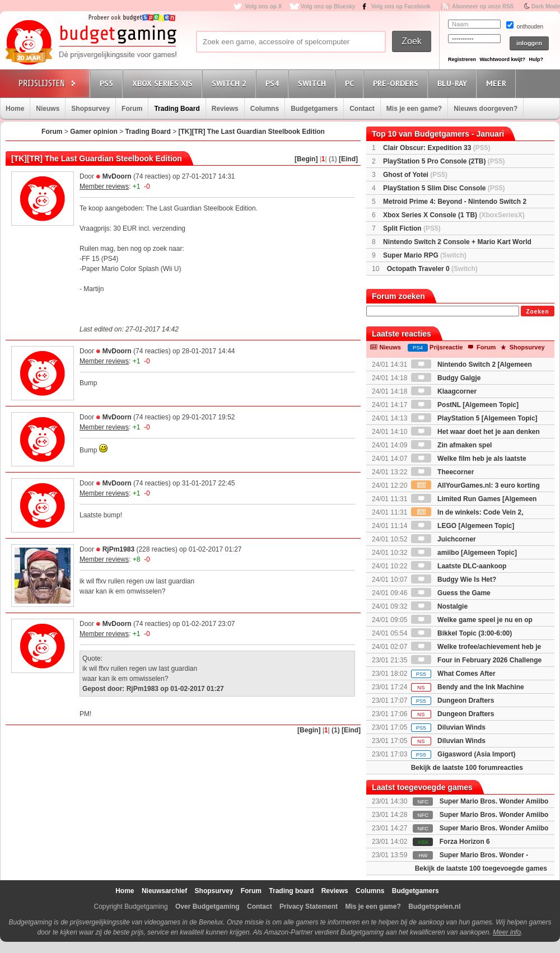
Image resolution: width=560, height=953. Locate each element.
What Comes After (453, 674)
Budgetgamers (314, 109)
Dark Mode (546, 6)
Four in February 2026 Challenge (476, 660)
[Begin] (306, 159)
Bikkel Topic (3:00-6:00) (462, 633)
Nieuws (48, 109)
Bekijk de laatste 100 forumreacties (467, 768)
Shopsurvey (90, 109)
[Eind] (348, 159)
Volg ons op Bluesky (328, 6)
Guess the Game (451, 593)
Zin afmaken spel (452, 445)
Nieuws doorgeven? (486, 109)
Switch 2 (231, 83)
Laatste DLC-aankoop (459, 566)
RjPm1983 (118, 549)
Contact (362, 109)
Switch (314, 83)
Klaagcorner (444, 391)
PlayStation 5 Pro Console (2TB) (444, 161)
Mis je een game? (414, 109)
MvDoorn (117, 176)
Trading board (291, 891)
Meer (498, 83)
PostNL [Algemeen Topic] (465, 405)
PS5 (108, 83)
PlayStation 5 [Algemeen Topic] (474, 418)
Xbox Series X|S (164, 83)
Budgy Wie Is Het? (454, 580)
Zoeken (537, 312)
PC (351, 83)
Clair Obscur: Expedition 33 (437, 148)
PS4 (274, 83)
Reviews (225, 109)
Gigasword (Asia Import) (463, 754)
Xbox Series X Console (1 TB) (454, 215)
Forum (132, 109)
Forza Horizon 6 (465, 842)
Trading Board (177, 109)
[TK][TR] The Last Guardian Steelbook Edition (252, 132)
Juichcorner (444, 539)
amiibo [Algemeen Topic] (464, 553)
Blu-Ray (454, 83)
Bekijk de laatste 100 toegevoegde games (481, 868)
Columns (265, 109)
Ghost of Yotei (415, 175)
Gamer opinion (94, 132)
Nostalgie (439, 606)
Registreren (462, 59)
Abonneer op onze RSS (483, 6)
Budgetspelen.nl (434, 907)
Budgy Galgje (446, 378)
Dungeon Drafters (453, 700)
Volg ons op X (263, 6)
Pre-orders (397, 83)
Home (15, 109)
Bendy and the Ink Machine (468, 687)
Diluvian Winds (448, 727)
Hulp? (536, 59)
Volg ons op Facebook (401, 6)
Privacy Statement (309, 907)
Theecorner (443, 472)
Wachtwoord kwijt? (502, 59)
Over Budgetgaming (207, 907)
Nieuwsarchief (164, 891)
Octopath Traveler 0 (432, 269)
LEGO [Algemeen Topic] (463, 526)
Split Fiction (412, 228)
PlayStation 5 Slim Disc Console (444, 188)
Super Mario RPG (425, 255)
